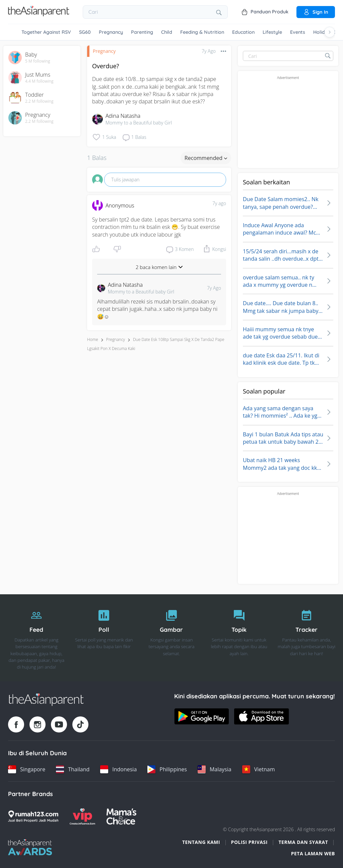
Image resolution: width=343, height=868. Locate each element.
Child (167, 32)
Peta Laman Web (313, 853)
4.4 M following (39, 81)
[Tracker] (306, 638)
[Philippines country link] (167, 769)
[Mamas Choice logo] (121, 816)
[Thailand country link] (73, 769)
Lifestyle (272, 32)
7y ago (219, 203)
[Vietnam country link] (259, 769)
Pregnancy (111, 32)
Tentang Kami (201, 842)
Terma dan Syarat (303, 842)
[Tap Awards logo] (30, 847)
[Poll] (104, 638)
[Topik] (239, 638)
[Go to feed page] (39, 14)
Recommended (206, 158)
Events (298, 32)
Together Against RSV (46, 32)
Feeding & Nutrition (202, 32)
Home (93, 339)
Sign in (316, 12)
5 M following (38, 61)
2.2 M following (39, 101)
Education (243, 32)
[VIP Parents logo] (82, 816)
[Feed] (37, 638)
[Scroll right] (330, 32)
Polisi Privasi (249, 842)
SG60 (85, 32)
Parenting (142, 32)
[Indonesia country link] (118, 769)
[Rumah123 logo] (33, 816)
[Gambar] (171, 638)
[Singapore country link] (27, 769)
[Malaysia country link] (215, 769)
